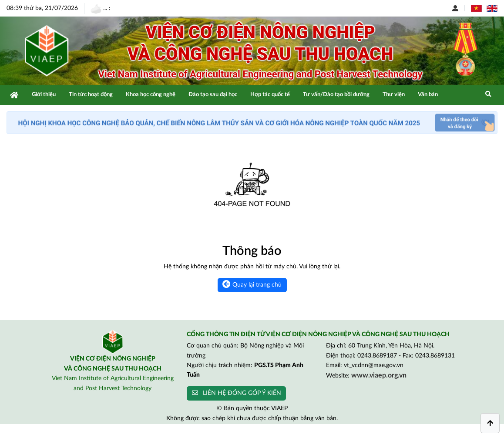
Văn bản (428, 95)
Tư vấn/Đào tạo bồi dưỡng (336, 95)
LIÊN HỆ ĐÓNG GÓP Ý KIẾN (237, 393)
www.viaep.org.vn (379, 375)
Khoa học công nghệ (151, 95)
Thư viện (394, 95)
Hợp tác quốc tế (270, 95)
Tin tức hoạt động (91, 95)
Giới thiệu (44, 95)
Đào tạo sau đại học (213, 95)
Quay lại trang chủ (252, 284)
